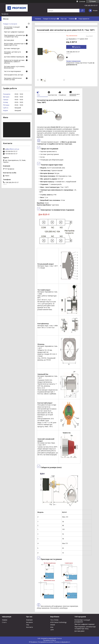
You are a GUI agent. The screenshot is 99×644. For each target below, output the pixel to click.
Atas (52, 627)
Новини (72, 19)
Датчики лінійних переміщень (14, 57)
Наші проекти (84, 19)
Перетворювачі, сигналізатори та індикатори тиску (15, 36)
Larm (52, 630)
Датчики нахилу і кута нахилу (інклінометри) (14, 67)
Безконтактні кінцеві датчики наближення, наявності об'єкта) (14, 62)
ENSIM (53, 625)
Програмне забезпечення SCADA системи (13, 79)
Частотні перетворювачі (12, 71)
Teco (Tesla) (54, 620)
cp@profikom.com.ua (12, 149)
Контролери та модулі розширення (12, 28)
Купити (77, 47)
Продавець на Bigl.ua (50, 640)
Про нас (64, 19)
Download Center (55, 23)
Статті (4, 622)
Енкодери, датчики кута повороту (12, 53)
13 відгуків (82, 1)
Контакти (38, 23)
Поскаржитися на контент (46, 642)
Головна (38, 19)
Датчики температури (12, 49)
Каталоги (29, 622)
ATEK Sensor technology (58, 622)
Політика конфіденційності (62, 642)
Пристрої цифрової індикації (14, 32)
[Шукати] (82, 11)
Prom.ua (59, 638)
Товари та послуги (50, 19)
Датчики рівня (9, 40)
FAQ (46, 23)
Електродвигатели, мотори (14, 75)
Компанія (29, 620)
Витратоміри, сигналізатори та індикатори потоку (15, 44)
